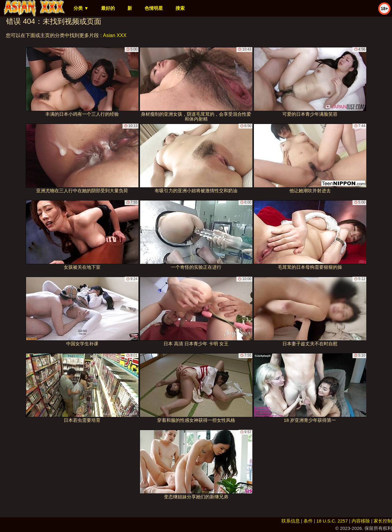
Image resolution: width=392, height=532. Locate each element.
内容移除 (361, 521)
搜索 (180, 8)
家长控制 (383, 521)
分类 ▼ (81, 8)
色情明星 (154, 8)
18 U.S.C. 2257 (332, 521)
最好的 (108, 8)
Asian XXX (115, 35)
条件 (308, 521)
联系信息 (291, 521)
